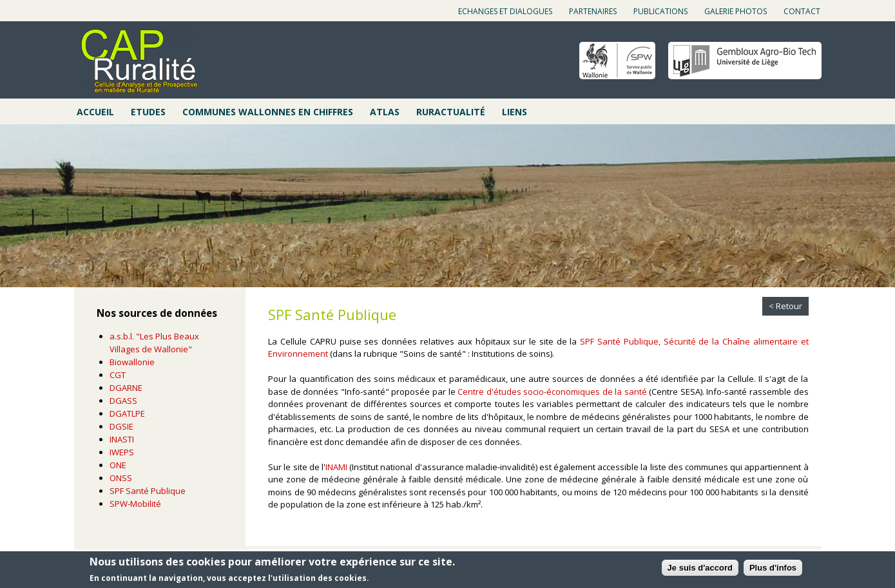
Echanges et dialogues (505, 11)
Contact (802, 11)
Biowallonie (132, 362)
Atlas (385, 112)
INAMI (336, 467)
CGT (118, 375)
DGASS (123, 401)
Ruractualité (451, 112)
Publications (660, 11)
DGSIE (121, 426)
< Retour (785, 306)
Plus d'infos (773, 568)
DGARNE (126, 388)
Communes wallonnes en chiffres (268, 112)
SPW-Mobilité (135, 504)
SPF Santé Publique (148, 491)
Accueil (95, 112)
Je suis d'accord (700, 568)
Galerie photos (736, 11)
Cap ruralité (139, 61)
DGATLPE (127, 413)
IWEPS (122, 452)
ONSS (121, 478)
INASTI (122, 439)
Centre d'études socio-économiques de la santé (552, 392)
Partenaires (593, 11)
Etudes (148, 112)
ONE (118, 465)
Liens (515, 112)
